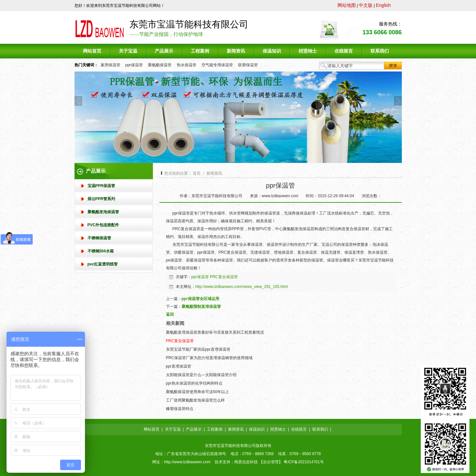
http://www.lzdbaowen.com (187, 462)
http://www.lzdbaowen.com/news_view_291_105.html (242, 287)
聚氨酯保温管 (160, 65)
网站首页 (152, 429)
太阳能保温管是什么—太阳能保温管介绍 (201, 375)
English (383, 5)
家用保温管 (110, 65)
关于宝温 (173, 429)
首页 (197, 173)
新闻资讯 (214, 173)
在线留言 (299, 429)
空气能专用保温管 (217, 65)
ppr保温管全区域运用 (200, 299)
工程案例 (215, 429)
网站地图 (347, 5)
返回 (170, 314)
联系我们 (320, 429)
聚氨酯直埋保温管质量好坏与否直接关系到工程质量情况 (215, 332)
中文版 (366, 5)
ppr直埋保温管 (179, 366)
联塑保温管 (248, 65)
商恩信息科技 (246, 462)
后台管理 (271, 462)
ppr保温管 (134, 65)
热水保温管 (187, 65)
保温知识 (257, 429)
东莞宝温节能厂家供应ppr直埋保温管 (198, 349)
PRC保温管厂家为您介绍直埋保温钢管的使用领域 (209, 358)
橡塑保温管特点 (180, 409)
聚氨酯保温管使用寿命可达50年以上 (197, 392)
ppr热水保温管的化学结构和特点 (194, 383)
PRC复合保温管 (224, 277)
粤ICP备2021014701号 (304, 462)
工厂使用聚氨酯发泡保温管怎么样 (195, 400)
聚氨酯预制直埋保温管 (201, 307)
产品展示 (194, 429)
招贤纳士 (278, 429)
